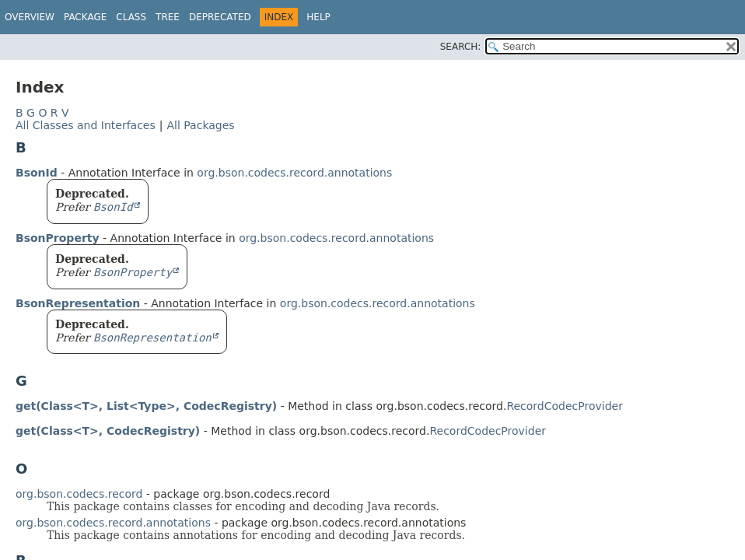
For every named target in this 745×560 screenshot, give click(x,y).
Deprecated (220, 17)
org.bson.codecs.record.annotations (294, 173)
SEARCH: (461, 47)
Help (318, 17)
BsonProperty (58, 238)
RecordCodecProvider (565, 406)
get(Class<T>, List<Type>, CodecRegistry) (146, 406)
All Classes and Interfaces (86, 125)
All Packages (200, 125)
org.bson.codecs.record (79, 494)
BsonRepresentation (78, 303)
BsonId (37, 173)
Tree (168, 17)
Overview (30, 17)
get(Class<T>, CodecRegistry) (108, 431)
